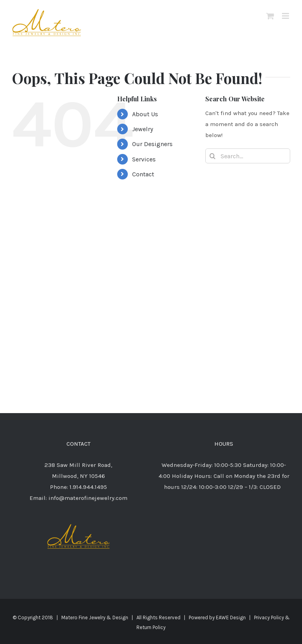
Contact (143, 174)
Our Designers (152, 144)
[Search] (213, 156)
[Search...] (248, 156)
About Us (145, 114)
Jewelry (143, 129)
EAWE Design (231, 617)
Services (144, 159)
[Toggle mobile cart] (270, 16)
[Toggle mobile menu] (286, 16)
